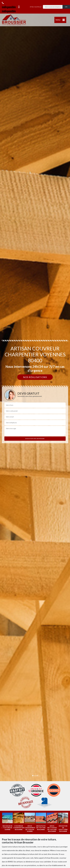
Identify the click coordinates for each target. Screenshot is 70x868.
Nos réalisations (35, 377)
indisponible (9, 5)
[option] (14, 821)
